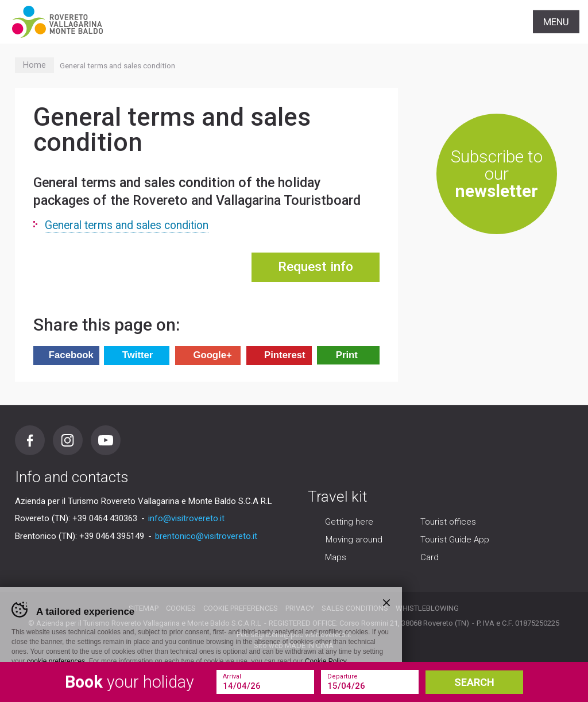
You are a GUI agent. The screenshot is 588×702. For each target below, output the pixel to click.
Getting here (349, 522)
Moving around (354, 540)
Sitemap (144, 608)
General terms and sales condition (127, 225)
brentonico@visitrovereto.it (206, 536)
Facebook (30, 440)
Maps (336, 557)
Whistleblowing (427, 608)
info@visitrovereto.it (186, 518)
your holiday (129, 682)
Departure (343, 676)
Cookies (181, 608)
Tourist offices (448, 522)
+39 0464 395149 (112, 536)
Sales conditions (355, 608)
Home (34, 65)
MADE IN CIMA (309, 645)
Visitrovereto (57, 22)
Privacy (300, 608)
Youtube (106, 440)
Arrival (232, 676)
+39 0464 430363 (105, 518)
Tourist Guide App (455, 540)
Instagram (68, 440)
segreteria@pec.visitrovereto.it (301, 635)
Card (430, 557)
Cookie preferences (241, 608)
